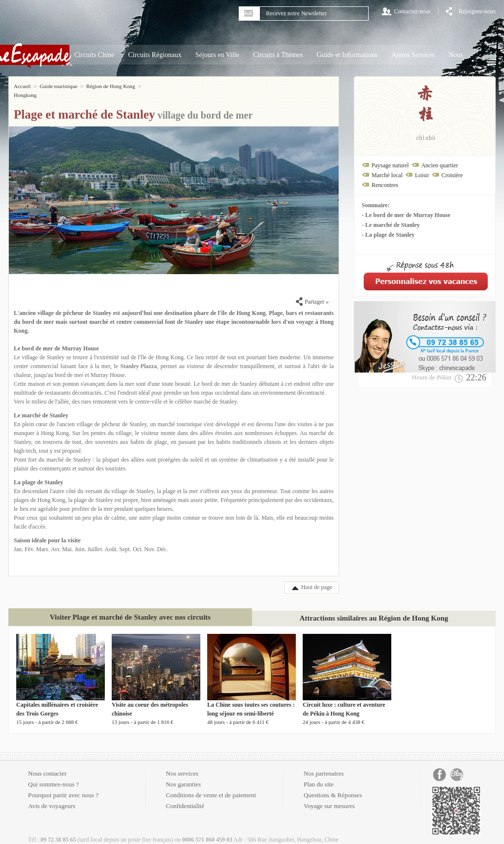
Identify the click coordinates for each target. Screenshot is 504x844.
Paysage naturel (390, 165)
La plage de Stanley (38, 473)
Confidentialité (185, 797)
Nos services (182, 765)
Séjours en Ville (217, 55)
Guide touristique (58, 86)
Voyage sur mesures (329, 797)
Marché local (387, 175)
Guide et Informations (347, 55)
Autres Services (413, 55)
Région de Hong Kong (110, 86)
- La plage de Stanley (388, 235)
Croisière (452, 175)
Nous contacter (47, 765)
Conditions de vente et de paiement (211, 786)
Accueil (22, 86)
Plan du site (319, 775)
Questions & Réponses (333, 786)
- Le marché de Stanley (391, 225)
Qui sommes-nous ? (53, 775)
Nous (456, 55)
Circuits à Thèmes (278, 55)
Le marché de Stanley (41, 406)
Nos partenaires (324, 765)
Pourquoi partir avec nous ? (63, 786)
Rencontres (385, 185)
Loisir (422, 175)
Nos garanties (183, 775)
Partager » (312, 293)
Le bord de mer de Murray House (56, 340)
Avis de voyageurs (52, 797)
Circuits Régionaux (155, 55)
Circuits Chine (94, 55)
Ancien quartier (440, 165)
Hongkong (156, 86)
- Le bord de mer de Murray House (406, 215)
